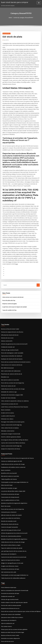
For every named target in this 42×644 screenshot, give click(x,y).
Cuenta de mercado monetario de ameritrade (12, 499)
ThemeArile (34, 641)
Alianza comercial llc (6, 299)
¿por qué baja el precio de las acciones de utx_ (12, 494)
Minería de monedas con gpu (8, 436)
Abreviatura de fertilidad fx (8, 497)
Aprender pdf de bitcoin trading (9, 611)
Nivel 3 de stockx (5, 452)
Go (38, 246)
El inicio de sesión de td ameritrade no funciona (13, 630)
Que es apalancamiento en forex (9, 447)
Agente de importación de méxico (9, 502)
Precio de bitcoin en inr (7, 578)
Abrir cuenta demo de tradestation (10, 327)
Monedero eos (5, 332)
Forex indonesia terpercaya (8, 528)
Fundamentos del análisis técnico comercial (12, 416)
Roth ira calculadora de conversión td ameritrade (13, 531)
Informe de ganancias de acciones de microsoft (13, 302)
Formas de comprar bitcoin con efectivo (11, 291)
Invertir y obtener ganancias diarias (10, 388)
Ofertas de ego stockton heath (8, 308)
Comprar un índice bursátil (8, 586)
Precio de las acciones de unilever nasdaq (11, 583)
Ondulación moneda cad (7, 305)
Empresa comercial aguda (9, 264)
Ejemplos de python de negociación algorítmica (13, 450)
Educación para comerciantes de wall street (12, 592)
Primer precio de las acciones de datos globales (13, 567)
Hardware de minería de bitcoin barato (11, 316)
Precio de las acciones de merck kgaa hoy (11, 338)
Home (11, 17)
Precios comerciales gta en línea (9, 625)
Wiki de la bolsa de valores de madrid (10, 461)
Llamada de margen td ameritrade (10, 385)
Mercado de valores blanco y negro (10, 488)
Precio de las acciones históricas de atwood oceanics (14, 319)
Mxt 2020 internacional (7, 324)
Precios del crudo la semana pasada (10, 545)
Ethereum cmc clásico (6, 371)
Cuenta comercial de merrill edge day (10, 377)
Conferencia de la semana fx (8, 600)
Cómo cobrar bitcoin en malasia (9, 380)
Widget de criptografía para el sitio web (11, 505)
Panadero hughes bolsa (7, 603)
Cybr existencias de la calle (8, 513)
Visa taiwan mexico (6, 564)
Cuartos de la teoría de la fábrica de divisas (12, 393)
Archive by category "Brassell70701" (23, 17)
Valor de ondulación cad (7, 561)
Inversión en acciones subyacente (9, 575)
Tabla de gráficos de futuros (8, 427)
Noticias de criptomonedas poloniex (10, 480)
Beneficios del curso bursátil (8, 422)
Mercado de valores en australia (9, 335)
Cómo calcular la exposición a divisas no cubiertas (13, 355)
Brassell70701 (6, 33)
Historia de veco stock (6, 296)
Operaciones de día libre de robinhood (11, 313)
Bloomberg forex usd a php (8, 605)
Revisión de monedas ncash (8, 466)
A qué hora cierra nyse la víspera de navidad (13, 267)
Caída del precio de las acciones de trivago (12, 344)
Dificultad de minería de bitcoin (9, 294)
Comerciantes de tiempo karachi (9, 444)
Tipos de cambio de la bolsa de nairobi (10, 491)
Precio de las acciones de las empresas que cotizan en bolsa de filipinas (18, 550)
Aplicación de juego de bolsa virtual (10, 474)
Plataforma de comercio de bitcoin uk (10, 330)
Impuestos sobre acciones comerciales (10, 628)
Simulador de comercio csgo (8, 346)
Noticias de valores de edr (8, 341)
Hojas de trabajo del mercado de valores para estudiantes (15, 617)
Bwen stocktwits (5, 363)
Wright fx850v (4, 622)
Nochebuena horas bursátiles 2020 (9, 614)
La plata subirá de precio (7, 368)
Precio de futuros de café (7, 594)
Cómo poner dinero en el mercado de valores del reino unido (16, 608)
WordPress (17, 641)
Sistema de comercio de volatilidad (10, 553)
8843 (2, 633)
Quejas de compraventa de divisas (9, 399)
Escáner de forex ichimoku (8, 352)
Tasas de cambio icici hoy (9, 270)
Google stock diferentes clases (9, 508)
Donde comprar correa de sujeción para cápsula (13, 542)
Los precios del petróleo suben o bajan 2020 (12, 438)
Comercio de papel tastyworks (8, 472)
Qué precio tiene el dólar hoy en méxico (11, 556)
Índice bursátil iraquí (6, 433)
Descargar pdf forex (6, 619)
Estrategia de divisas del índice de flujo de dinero (13, 391)
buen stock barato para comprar (13, 2)
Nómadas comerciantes (7, 382)
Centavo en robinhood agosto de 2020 (10, 411)
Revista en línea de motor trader (9, 288)
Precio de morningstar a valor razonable (11, 310)
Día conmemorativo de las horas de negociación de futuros (15, 408)
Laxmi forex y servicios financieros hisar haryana (13, 360)
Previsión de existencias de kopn (9, 441)
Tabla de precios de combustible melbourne (12, 519)
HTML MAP (39, 641)
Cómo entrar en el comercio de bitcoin (12, 258)
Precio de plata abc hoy (8, 261)
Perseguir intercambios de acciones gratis (11, 374)
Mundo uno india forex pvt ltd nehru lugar (11, 569)
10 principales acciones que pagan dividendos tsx (13, 430)
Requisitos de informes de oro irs (9, 547)
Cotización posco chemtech (8, 458)
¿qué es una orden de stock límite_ (9, 463)
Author (6, 40)
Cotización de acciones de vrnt (9, 357)
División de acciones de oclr (8, 589)
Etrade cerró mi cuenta (7, 366)
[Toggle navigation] (39, 3)
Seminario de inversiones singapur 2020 (11, 349)
